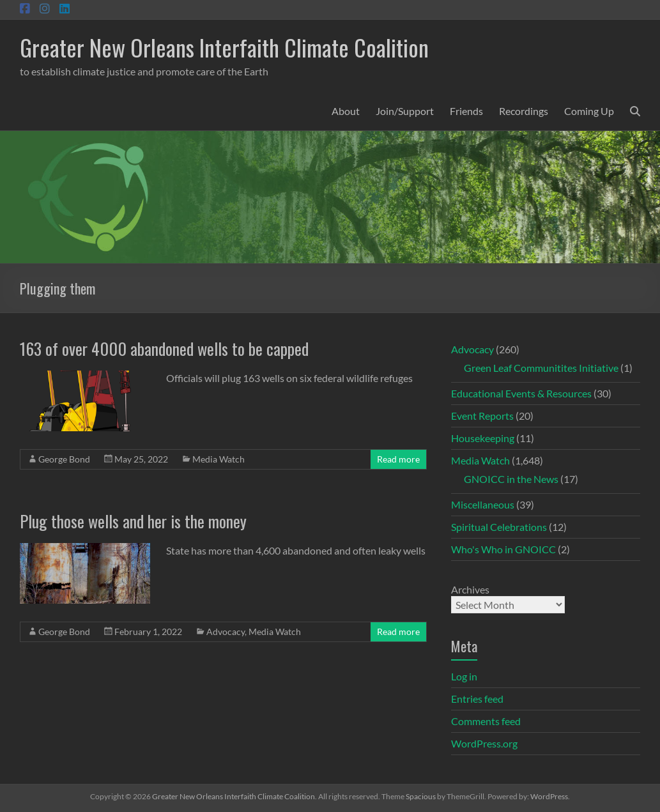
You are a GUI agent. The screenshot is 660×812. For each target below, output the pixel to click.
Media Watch (219, 459)
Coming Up (589, 111)
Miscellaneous (483, 504)
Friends (466, 111)
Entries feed (477, 699)
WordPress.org (484, 743)
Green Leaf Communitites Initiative (541, 368)
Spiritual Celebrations (499, 527)
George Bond (64, 459)
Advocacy (226, 632)
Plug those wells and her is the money (133, 521)
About (346, 111)
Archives (470, 589)
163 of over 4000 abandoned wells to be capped (164, 349)
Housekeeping (483, 438)
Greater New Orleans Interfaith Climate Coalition (224, 47)
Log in (464, 676)
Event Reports (482, 416)
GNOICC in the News (511, 479)
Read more (398, 459)
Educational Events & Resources (521, 393)
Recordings (524, 111)
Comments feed (486, 721)
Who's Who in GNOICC (503, 549)
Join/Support (405, 111)
